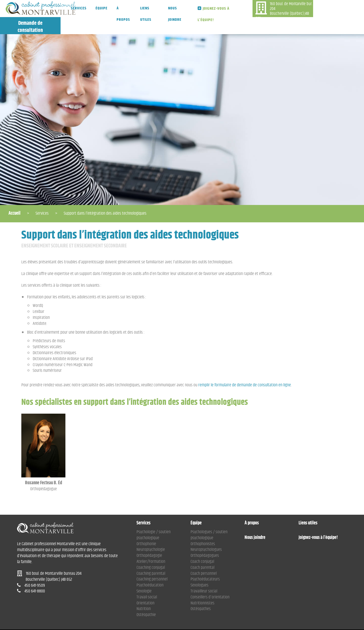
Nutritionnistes (202, 586)
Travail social (147, 580)
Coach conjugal (202, 544)
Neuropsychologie (151, 532)
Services (79, 8)
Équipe (102, 8)
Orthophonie (146, 527)
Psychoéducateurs (205, 562)
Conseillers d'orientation (210, 580)
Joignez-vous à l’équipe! (208, 14)
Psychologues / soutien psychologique (209, 518)
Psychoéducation (150, 568)
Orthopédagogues (205, 538)
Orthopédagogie (149, 538)
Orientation (145, 586)
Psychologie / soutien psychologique (154, 518)
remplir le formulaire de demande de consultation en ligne (245, 368)
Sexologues (199, 568)
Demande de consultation (334, 10)
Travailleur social (204, 574)
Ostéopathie (146, 598)
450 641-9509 (255, 23)
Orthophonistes (203, 527)
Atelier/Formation (151, 544)
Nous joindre (172, 14)
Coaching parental (151, 556)
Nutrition (144, 592)
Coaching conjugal (151, 550)
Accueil (15, 196)
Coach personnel (204, 556)
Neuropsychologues (206, 532)
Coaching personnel (152, 562)
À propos (123, 14)
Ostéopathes (201, 592)
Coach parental (202, 550)
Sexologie (144, 574)
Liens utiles (145, 14)
